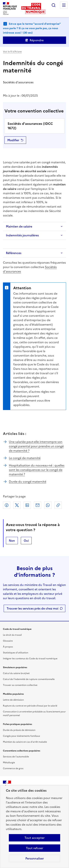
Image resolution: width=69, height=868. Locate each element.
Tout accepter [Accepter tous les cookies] (34, 838)
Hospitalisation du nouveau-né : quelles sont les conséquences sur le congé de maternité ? (37, 470)
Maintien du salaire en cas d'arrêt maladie (25, 742)
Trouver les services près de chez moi (32, 608)
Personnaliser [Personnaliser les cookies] (35, 858)
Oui (26, 541)
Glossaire (8, 641)
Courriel (38, 505)
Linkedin (27, 505)
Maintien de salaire (19, 226)
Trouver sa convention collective (20, 685)
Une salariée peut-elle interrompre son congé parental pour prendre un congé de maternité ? (36, 446)
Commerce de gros (13, 768)
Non (12, 541)
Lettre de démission (13, 700)
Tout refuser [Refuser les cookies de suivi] (34, 848)
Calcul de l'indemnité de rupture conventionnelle (29, 679)
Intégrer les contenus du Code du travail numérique (30, 659)
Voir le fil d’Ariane (12, 52)
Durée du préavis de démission (19, 730)
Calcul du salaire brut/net (16, 673)
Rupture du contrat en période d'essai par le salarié (30, 706)
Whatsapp (48, 505)
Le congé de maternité (25, 458)
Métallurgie (9, 763)
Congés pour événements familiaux (21, 736)
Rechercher (54, 5)
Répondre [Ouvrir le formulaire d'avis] (37, 40)
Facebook (7, 505)
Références (14, 253)
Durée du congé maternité (28, 482)
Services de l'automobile (16, 757)
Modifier (13, 140)
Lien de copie (58, 505)
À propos (8, 647)
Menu (64, 5)
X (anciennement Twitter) (17, 505)
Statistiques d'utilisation (16, 653)
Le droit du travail (12, 635)
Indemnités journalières (22, 235)
